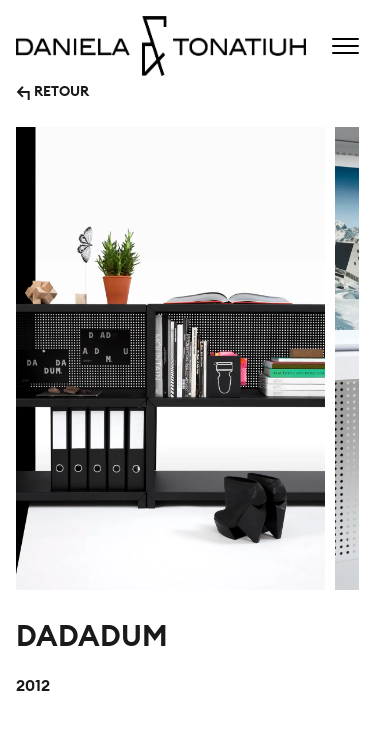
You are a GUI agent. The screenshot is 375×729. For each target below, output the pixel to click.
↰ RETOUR (52, 89)
